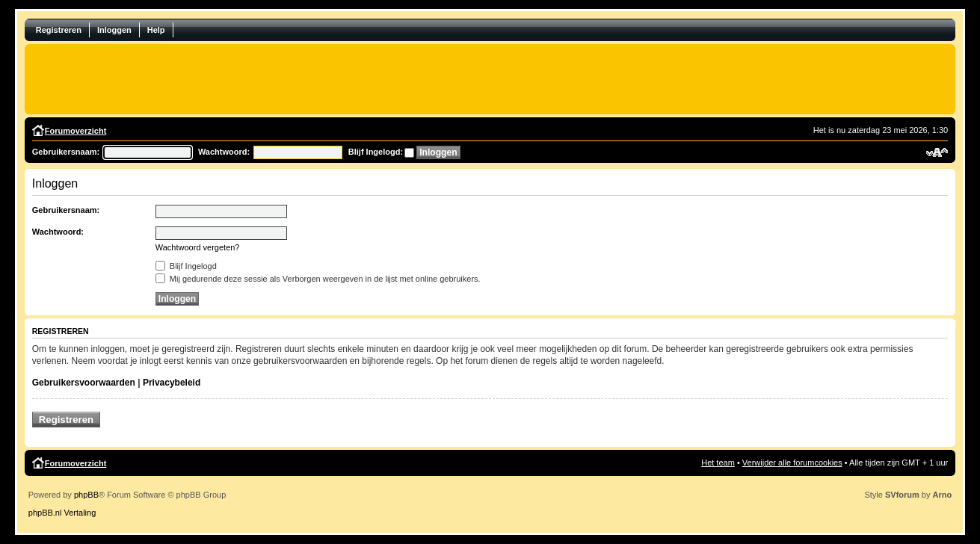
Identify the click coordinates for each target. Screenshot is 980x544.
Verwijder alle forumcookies (792, 463)
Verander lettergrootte (937, 152)
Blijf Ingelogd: (376, 152)
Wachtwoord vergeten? (198, 247)
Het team (718, 463)
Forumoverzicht (76, 131)
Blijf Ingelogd (186, 266)
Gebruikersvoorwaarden (84, 383)
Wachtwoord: (224, 152)
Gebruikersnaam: (66, 152)
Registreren (59, 30)
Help (156, 30)
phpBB (86, 495)
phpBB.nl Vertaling (62, 513)
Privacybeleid (172, 383)
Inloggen (114, 30)
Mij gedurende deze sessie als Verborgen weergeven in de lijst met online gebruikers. (318, 279)
